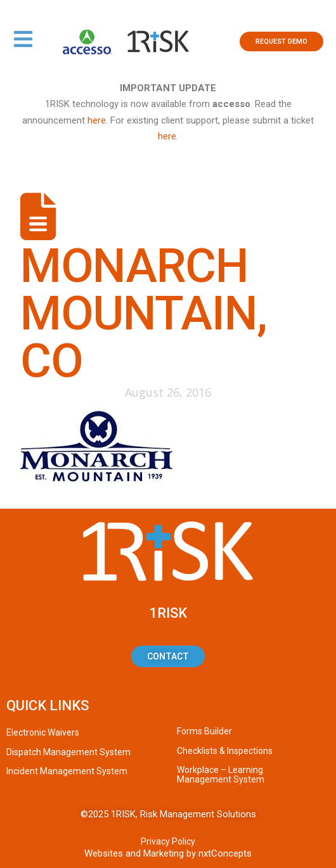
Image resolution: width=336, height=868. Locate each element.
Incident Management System (67, 771)
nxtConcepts (225, 853)
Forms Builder (204, 731)
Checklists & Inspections (225, 751)
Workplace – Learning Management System (221, 775)
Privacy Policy (168, 841)
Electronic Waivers (43, 732)
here (97, 120)
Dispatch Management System (68, 752)
